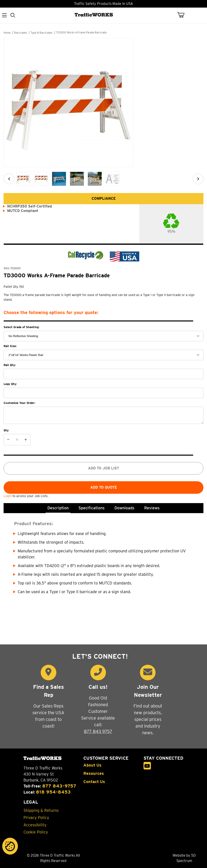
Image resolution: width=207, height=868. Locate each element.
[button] (23, 179)
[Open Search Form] (13, 15)
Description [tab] (58, 508)
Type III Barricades (42, 33)
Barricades (21, 33)
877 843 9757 (98, 731)
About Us (92, 765)
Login (8, 496)
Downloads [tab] (124, 508)
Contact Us (94, 782)
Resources (94, 773)
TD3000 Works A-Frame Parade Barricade (81, 32)
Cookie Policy (36, 832)
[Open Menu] (4, 15)
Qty (6, 430)
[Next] (198, 179)
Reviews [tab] (152, 508)
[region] (103, 179)
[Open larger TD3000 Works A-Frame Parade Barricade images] (103, 103)
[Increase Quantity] (26, 440)
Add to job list (104, 468)
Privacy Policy (36, 818)
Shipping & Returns (41, 810)
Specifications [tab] (92, 508)
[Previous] (9, 179)
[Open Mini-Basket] (183, 15)
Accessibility (35, 825)
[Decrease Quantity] (8, 440)
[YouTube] (147, 766)
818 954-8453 (53, 792)
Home (7, 33)
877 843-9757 (59, 786)
